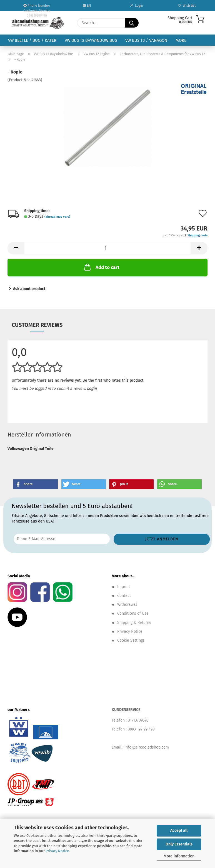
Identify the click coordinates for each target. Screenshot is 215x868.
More (181, 40)
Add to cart (101, 267)
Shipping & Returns (134, 623)
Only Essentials (179, 844)
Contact (124, 596)
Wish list (187, 6)
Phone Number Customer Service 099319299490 (37, 7)
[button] (16, 248)
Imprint (124, 587)
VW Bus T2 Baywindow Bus (91, 40)
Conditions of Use (133, 613)
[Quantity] (107, 248)
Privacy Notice (57, 851)
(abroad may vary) (57, 217)
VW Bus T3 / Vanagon (146, 40)
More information (179, 856)
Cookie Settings (131, 640)
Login (137, 6)
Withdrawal (127, 605)
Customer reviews (37, 325)
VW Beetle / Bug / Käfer (32, 40)
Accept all (179, 831)
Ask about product (29, 289)
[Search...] (132, 23)
